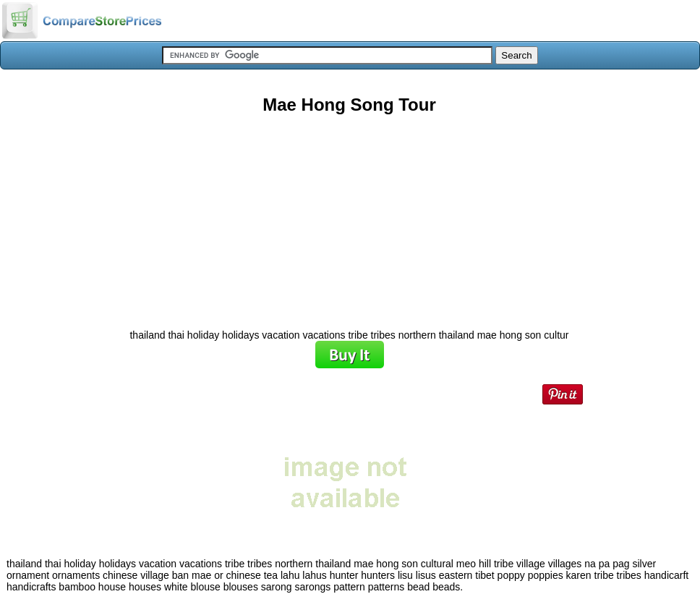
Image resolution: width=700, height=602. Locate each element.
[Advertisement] (349, 216)
